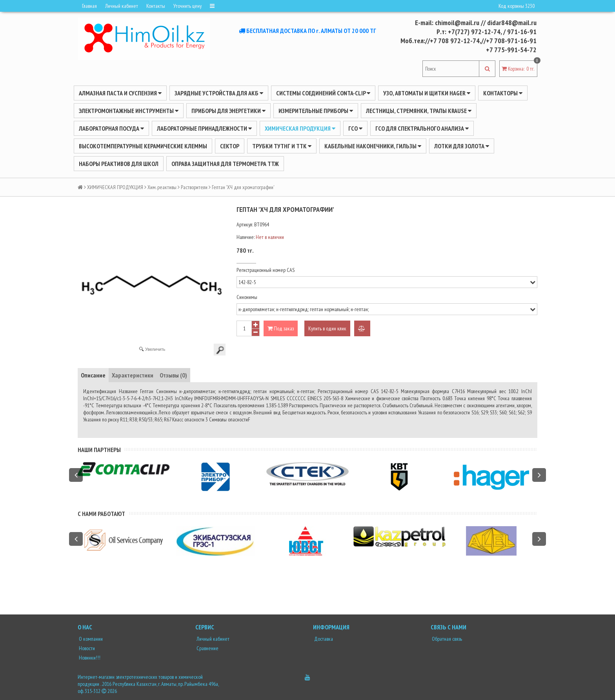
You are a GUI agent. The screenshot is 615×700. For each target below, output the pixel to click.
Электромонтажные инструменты (129, 111)
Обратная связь (446, 639)
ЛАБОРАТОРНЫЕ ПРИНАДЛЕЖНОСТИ (204, 128)
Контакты (156, 6)
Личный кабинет (122, 6)
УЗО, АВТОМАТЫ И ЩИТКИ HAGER (427, 93)
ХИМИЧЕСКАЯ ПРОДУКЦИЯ (300, 128)
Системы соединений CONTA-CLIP (323, 93)
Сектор (230, 146)
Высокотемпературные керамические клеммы (143, 146)
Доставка (323, 639)
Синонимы (247, 297)
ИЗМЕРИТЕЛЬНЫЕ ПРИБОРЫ (316, 111)
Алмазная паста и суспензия (120, 93)
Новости (86, 648)
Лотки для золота (462, 146)
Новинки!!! (89, 658)
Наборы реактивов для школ (119, 164)
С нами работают (101, 514)
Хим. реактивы (162, 187)
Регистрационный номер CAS (266, 270)
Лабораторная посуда (111, 128)
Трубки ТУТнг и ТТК (282, 146)
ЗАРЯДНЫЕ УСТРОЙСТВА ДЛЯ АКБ (219, 93)
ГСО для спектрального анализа (422, 128)
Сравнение (207, 648)
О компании (90, 639)
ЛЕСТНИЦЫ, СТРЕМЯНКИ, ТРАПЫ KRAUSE (419, 111)
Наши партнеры (99, 450)
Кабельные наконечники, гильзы (373, 146)
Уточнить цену (187, 6)
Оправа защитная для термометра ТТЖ (225, 164)
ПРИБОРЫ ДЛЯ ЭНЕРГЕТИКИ (228, 111)
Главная (89, 6)
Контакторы (503, 93)
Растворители (194, 187)
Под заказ (281, 328)
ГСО (355, 128)
